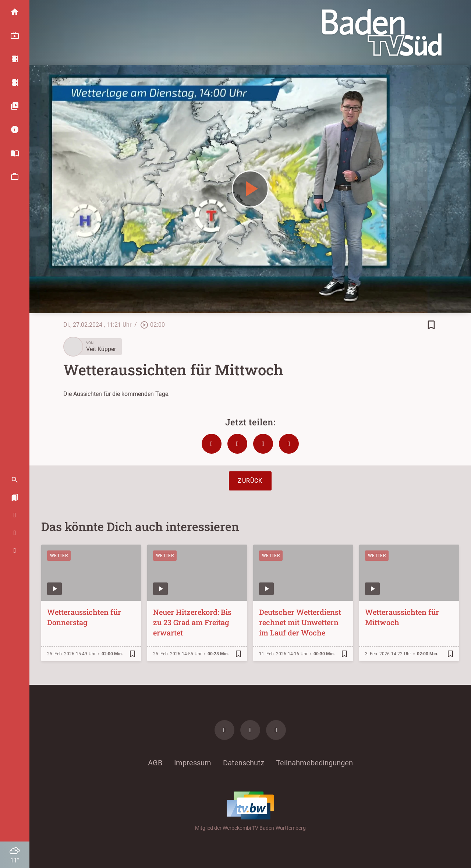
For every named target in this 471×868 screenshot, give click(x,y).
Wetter (59, 556)
